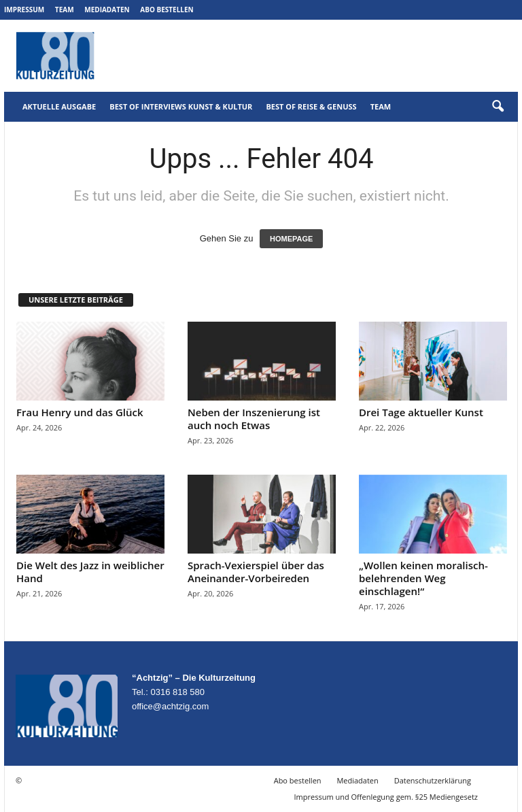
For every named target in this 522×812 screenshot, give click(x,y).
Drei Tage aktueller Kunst (421, 412)
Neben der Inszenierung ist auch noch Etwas (254, 419)
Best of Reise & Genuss (311, 106)
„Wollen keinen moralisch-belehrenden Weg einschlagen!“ (423, 578)
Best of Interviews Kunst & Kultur (181, 106)
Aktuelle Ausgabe (59, 106)
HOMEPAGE (291, 239)
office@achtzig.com (170, 706)
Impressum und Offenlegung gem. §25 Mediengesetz (386, 797)
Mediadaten (107, 10)
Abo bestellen (167, 10)
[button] (498, 107)
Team (65, 10)
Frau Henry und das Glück (80, 412)
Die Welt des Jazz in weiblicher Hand (90, 572)
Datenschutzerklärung (433, 780)
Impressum (24, 10)
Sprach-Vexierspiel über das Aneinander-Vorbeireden (256, 572)
